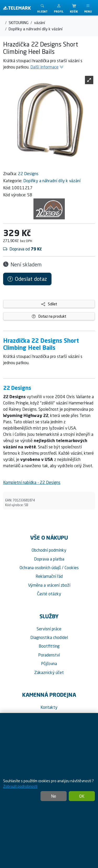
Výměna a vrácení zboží (49, 585)
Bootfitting (49, 646)
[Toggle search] (42, 8)
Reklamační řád (49, 576)
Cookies (72, 568)
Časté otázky (49, 594)
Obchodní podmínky (49, 550)
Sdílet (49, 304)
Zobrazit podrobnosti (20, 786)
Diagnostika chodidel (49, 637)
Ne (54, 796)
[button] (59, 8)
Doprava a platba (49, 559)
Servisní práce (49, 629)
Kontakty (49, 707)
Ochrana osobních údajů (40, 568)
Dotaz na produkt (49, 316)
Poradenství (49, 655)
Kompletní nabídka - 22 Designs (32, 482)
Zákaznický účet (49, 672)
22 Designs (28, 174)
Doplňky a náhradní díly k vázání (52, 181)
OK (82, 796)
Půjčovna (49, 664)
